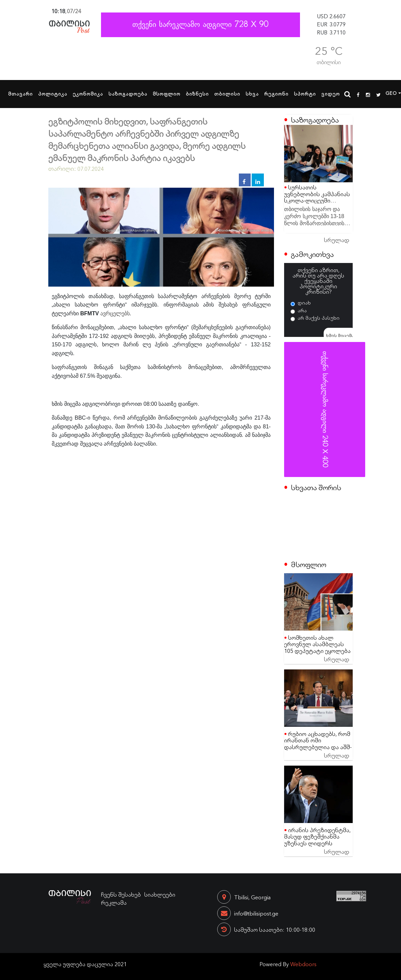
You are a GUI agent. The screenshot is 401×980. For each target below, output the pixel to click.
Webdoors (303, 964)
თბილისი (227, 94)
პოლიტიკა (53, 94)
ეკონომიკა (88, 94)
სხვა (252, 94)
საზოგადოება (128, 94)
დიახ (304, 302)
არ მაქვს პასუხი (319, 318)
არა (302, 310)
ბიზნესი (197, 94)
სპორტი (305, 94)
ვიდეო (331, 94)
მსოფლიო (167, 94)
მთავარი (20, 94)
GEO (391, 93)
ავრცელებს (115, 313)
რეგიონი (276, 94)
